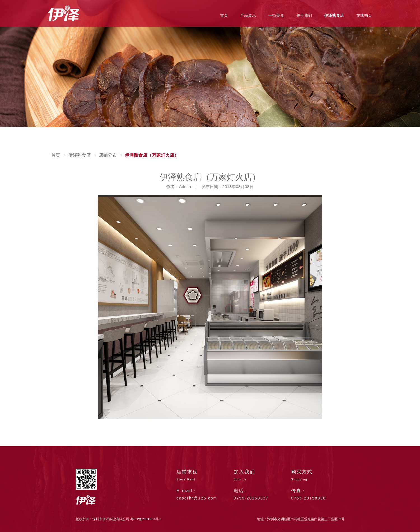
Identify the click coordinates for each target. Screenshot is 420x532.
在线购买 (364, 16)
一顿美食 (276, 16)
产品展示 (248, 16)
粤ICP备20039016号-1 (146, 519)
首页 (224, 16)
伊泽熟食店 (334, 16)
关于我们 (304, 16)
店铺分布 (108, 155)
